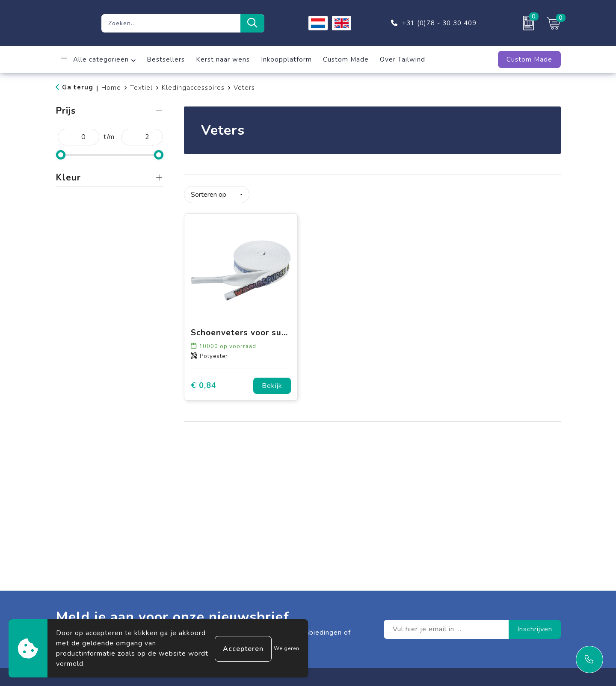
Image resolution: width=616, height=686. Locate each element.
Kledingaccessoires (193, 88)
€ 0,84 (204, 385)
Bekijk (272, 385)
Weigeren (287, 648)
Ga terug (78, 87)
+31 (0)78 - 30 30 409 (439, 23)
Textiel (141, 88)
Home (111, 88)
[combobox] (171, 23)
